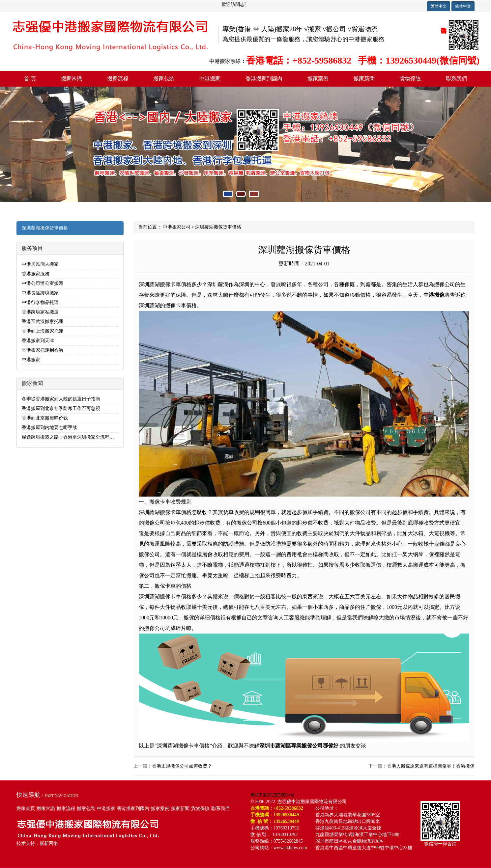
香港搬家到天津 (38, 341)
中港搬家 (210, 79)
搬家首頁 (26, 809)
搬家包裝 (164, 79)
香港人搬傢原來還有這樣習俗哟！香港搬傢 (431, 766)
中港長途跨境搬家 (40, 293)
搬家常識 (72, 79)
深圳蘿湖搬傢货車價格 (45, 228)
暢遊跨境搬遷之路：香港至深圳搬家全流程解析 (70, 437)
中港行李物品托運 (40, 302)
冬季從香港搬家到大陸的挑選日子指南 (61, 399)
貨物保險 (410, 79)
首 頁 (30, 79)
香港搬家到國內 (264, 79)
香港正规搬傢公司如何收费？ (182, 766)
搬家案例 (318, 79)
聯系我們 (456, 79)
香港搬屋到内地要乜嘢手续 (49, 428)
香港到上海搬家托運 (43, 331)
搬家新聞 (364, 79)
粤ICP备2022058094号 (273, 795)
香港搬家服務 (36, 274)
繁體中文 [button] (439, 6)
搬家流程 (118, 79)
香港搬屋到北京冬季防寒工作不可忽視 (61, 408)
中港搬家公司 (177, 227)
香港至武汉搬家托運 (43, 322)
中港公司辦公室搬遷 (43, 283)
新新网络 (49, 843)
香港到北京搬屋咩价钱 (45, 418)
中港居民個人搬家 (40, 264)
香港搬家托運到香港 (43, 350)
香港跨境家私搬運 (40, 312)
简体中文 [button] (463, 6)
